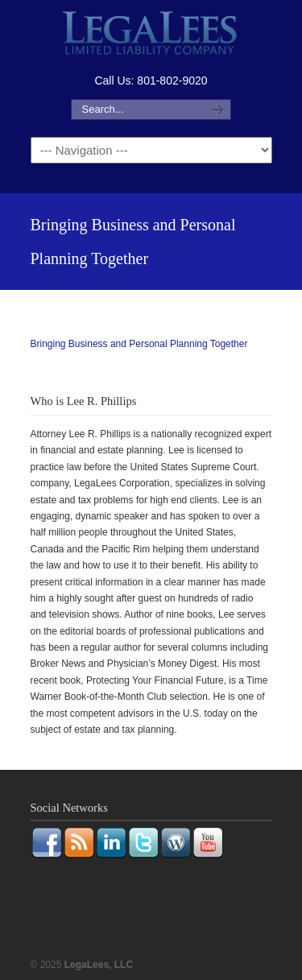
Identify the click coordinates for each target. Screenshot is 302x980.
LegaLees (151, 35)
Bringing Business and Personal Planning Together (139, 344)
